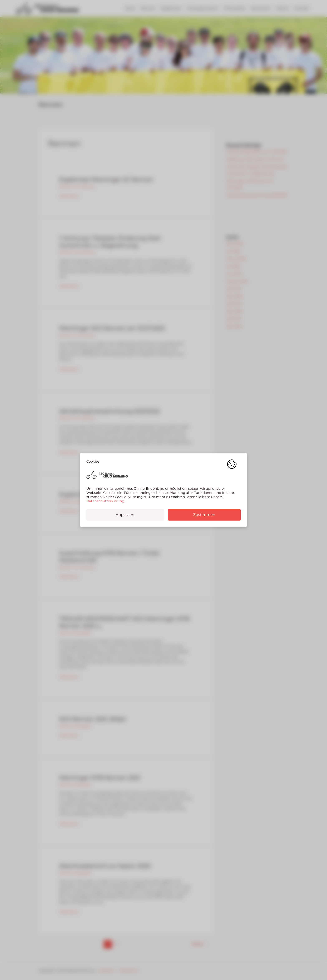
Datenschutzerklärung (105, 501)
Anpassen (125, 515)
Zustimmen (204, 515)
